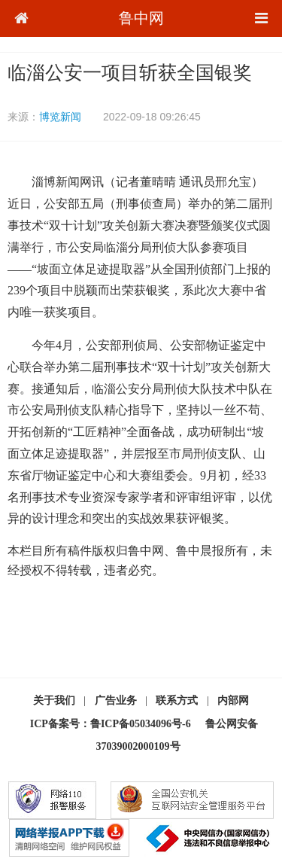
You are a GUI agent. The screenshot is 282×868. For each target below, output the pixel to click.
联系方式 (177, 700)
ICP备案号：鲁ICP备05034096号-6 (111, 724)
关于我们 (54, 700)
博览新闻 (60, 117)
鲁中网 (141, 18)
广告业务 (116, 700)
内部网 (233, 700)
